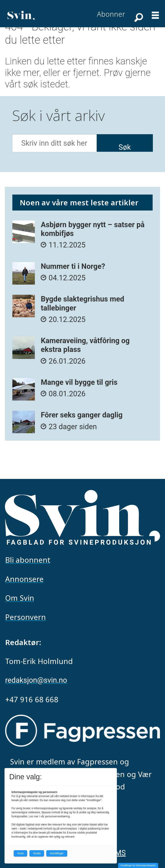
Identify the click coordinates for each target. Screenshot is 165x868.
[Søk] (138, 17)
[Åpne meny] (155, 12)
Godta (37, 853)
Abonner (111, 14)
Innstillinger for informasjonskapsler (138, 865)
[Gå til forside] (21, 15)
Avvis (20, 853)
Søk (125, 147)
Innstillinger (57, 853)
